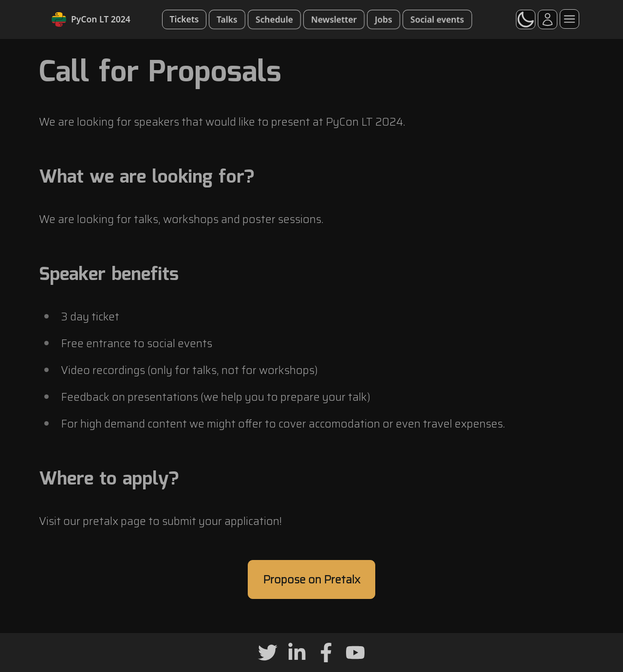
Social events (437, 19)
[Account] (548, 19)
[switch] (526, 19)
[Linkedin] (297, 653)
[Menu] (569, 19)
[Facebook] (326, 653)
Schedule (274, 19)
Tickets (184, 19)
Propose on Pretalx (311, 579)
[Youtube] (355, 653)
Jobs (384, 19)
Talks (227, 19)
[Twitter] (268, 653)
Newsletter (334, 19)
